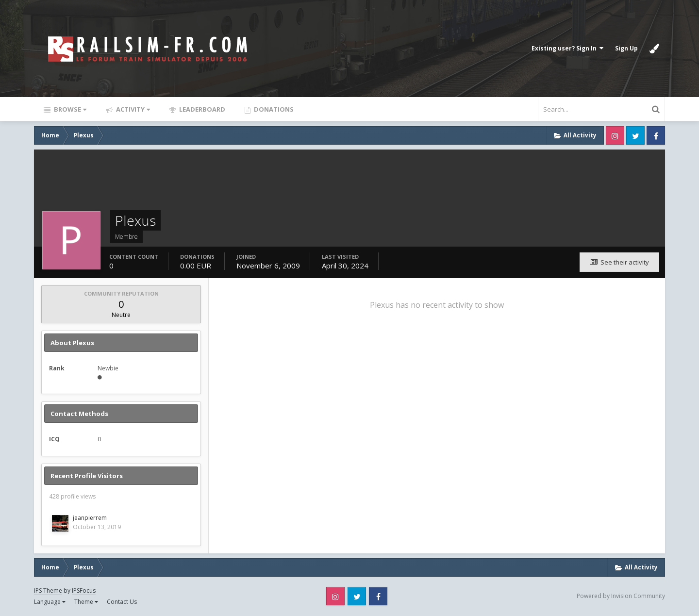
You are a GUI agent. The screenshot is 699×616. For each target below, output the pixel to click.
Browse (69, 109)
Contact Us (122, 602)
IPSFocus (84, 591)
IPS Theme (48, 591)
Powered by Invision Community (621, 596)
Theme (86, 602)
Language (50, 602)
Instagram (615, 135)
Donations (273, 109)
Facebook (656, 135)
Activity (132, 109)
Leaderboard (201, 109)
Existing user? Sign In (567, 48)
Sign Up (626, 48)
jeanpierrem (90, 518)
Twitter (635, 135)
